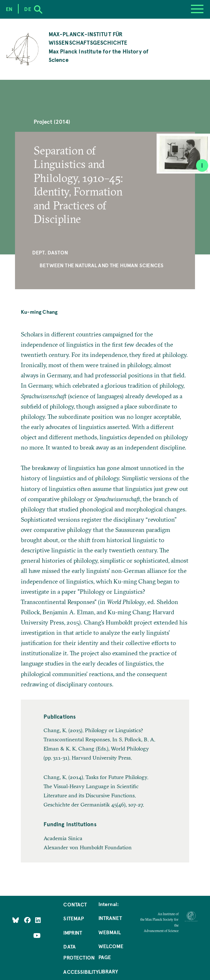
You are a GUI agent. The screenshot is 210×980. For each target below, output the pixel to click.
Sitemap (74, 918)
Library (108, 971)
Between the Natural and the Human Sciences (102, 265)
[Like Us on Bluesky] (16, 920)
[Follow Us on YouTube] (37, 935)
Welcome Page (111, 951)
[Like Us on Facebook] (28, 920)
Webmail (110, 932)
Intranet (110, 918)
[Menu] (197, 9)
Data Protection (79, 952)
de (27, 9)
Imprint (73, 932)
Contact (75, 904)
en (9, 9)
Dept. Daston (50, 252)
